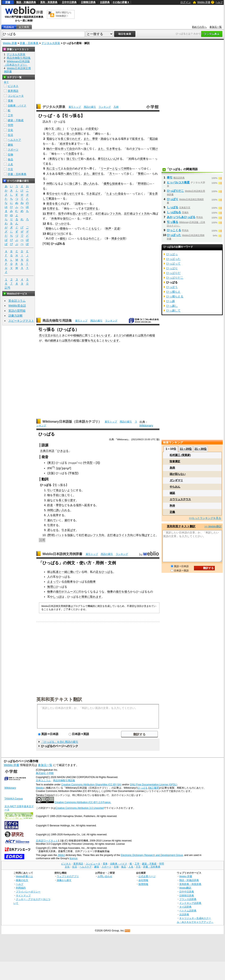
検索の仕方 (22, 880)
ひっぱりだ (173, 273)
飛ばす (146, 535)
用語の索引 (90, 107)
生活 (10, 135)
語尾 (78, 204)
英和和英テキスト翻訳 (59, 699)
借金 (121, 194)
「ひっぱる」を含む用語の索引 (60, 742)
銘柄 (129, 335)
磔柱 (63, 238)
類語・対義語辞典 (26, 2)
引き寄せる (114, 149)
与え (93, 340)
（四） (58, 129)
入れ (92, 184)
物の (49, 149)
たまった (112, 194)
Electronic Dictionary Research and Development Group (152, 855)
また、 (88, 139)
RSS (128, 931)
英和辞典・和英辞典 (190, 884)
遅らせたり (71, 194)
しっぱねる (174, 212)
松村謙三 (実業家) (180, 455)
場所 (79, 505)
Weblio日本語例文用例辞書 (62, 554)
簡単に (86, 596)
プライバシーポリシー (28, 891)
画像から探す (64, 880)
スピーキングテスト (21, 321)
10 (44, 208)
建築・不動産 (16, 120)
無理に (51, 587)
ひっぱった (174, 235)
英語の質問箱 (17, 311)
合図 (71, 154)
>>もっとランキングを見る (205, 518)
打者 (101, 214)
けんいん (110, 159)
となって (118, 169)
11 (44, 214)
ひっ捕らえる (175, 296)
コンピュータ (16, 96)
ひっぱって (173, 264)
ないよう (67, 490)
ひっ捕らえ (173, 292)
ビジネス (13, 86)
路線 (104, 139)
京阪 (51, 473)
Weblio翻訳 (185, 888)
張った (71, 134)
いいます (105, 335)
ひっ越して (173, 310)
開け (155, 149)
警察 (141, 174)
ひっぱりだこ (175, 191)
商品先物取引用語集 (57, 321)
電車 (10, 101)
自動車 (69, 582)
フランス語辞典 (188, 899)
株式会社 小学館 (45, 773)
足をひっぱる (104, 572)
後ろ (127, 592)
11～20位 (186, 449)
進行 (59, 592)
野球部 (142, 184)
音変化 (93, 129)
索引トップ (75, 107)
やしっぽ (56, 596)
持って (65, 149)
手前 (56, 495)
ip (60, 468)
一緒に (66, 572)
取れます (96, 596)
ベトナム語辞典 (188, 911)
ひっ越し (172, 306)
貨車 (143, 159)
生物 (10, 155)
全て (6, 82)
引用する (52, 208)
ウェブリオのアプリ (68, 876)
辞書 (8, 2)
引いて (51, 134)
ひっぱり (173, 199)
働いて (74, 572)
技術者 (116, 184)
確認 (172, 493)
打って (88, 214)
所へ (63, 174)
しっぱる (173, 207)
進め (89, 159)
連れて (51, 520)
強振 (70, 535)
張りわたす (74, 139)
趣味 (10, 145)
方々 (112, 174)
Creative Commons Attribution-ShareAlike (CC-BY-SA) (91, 784)
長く (63, 139)
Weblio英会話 (17, 306)
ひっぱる (143, 788)
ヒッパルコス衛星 (178, 182)
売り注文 (45, 335)
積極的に (79, 335)
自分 (72, 149)
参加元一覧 (216, 27)
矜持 (172, 506)
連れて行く (74, 174)
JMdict (61, 855)
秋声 (108, 228)
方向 (118, 214)
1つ (121, 335)
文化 (10, 130)
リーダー (106, 169)
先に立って (53, 169)
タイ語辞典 (185, 907)
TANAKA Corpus (14, 799)
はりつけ (56, 234)
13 (44, 234)
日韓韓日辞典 (88, 2)
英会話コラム (17, 301)
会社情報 (143, 880)
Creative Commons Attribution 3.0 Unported (80, 808)
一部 (55, 149)
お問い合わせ (105, 876)
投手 (61, 214)
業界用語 (13, 91)
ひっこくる (174, 230)
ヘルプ (219, 2)
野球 (50, 214)
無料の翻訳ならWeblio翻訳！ (63, 14)
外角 (54, 218)
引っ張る (173, 222)
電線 (49, 139)
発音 (49, 204)
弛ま (59, 490)
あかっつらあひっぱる (181, 217)
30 (130, 159)
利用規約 (21, 888)
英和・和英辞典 (49, 2)
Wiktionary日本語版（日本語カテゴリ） (72, 422)
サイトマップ (23, 895)
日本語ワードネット (47, 840)
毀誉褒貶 (175, 461)
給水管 (64, 144)
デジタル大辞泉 (51, 43)
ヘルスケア (14, 140)
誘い (86, 184)
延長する (138, 139)
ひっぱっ (172, 254)
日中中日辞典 (69, 2)
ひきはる (77, 129)
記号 (8, 288)
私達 (56, 572)
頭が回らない (178, 474)
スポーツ (13, 150)
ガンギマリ (176, 480)
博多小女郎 (118, 238)
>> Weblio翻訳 (213, 526)
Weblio (40, 788)
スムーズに (71, 592)
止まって (53, 582)
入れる (66, 510)
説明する (92, 208)
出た (56, 335)
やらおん (175, 487)
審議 (51, 198)
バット (60, 535)
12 (44, 224)
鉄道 (50, 505)
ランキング (105, 107)
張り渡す (70, 500)
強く (86, 149)
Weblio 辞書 (204, 2)
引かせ (53, 194)
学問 (10, 125)
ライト (140, 214)
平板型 (73, 473)
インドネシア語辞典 (190, 903)
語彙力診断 (16, 316)
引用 (50, 525)
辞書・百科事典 (29, 43)
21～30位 (201, 449)
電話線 (154, 139)
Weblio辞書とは (24, 876)
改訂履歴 (154, 788)
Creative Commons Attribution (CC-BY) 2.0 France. (83, 802)
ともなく (94, 228)
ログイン (186, 2)
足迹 (117, 228)
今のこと (94, 238)
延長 (87, 505)
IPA (49, 468)
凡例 (116, 107)
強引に (67, 218)
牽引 (101, 159)
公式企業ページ (147, 876)
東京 (51, 463)
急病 (172, 468)
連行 (67, 520)
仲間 (126, 169)
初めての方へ (199, 27)
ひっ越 (170, 301)
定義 (172, 512)
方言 (10, 169)
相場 (152, 335)
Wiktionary (146, 426)
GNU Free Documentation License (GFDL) (153, 784)
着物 (48, 228)
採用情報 (143, 884)
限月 (144, 335)
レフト (111, 214)
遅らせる (53, 530)
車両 (52, 159)
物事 (50, 592)
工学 (10, 115)
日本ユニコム (43, 780)
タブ (135, 149)
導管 (95, 139)
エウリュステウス (180, 499)
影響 (85, 340)
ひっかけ (61, 224)
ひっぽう (172, 287)
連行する (98, 174)
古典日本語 (47, 451)
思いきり (78, 214)
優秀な (108, 184)
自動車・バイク (17, 106)
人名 (10, 164)
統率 (56, 515)
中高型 (88, 463)
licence (74, 858)
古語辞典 (105, 2)
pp (74, 463)
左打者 (128, 214)
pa (63, 468)
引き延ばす (94, 194)
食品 (10, 159)
